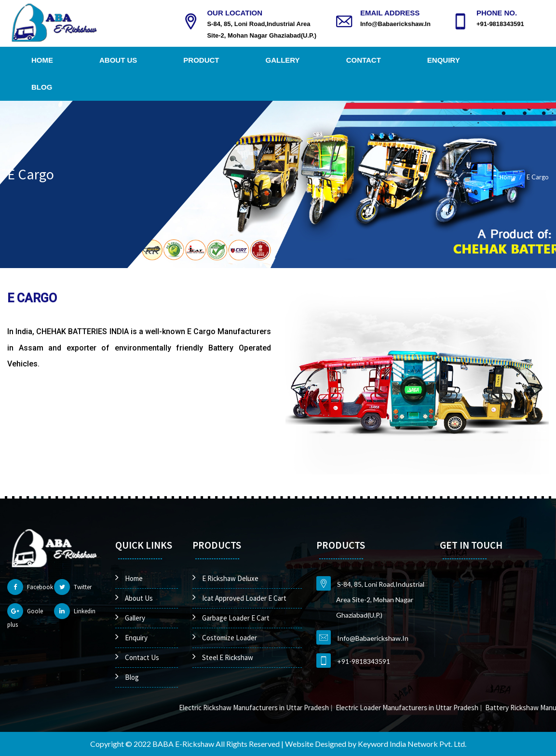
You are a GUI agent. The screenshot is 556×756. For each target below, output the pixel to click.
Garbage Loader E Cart (236, 618)
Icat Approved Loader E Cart (244, 598)
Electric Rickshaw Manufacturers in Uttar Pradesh (268, 708)
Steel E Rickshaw (228, 657)
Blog (42, 87)
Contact (364, 60)
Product (201, 60)
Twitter (73, 587)
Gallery (283, 60)
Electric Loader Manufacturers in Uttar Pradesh (421, 708)
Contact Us (142, 657)
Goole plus (25, 616)
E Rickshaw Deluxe (230, 578)
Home (42, 60)
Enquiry (444, 60)
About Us (118, 60)
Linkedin (75, 611)
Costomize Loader (230, 638)
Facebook (30, 587)
